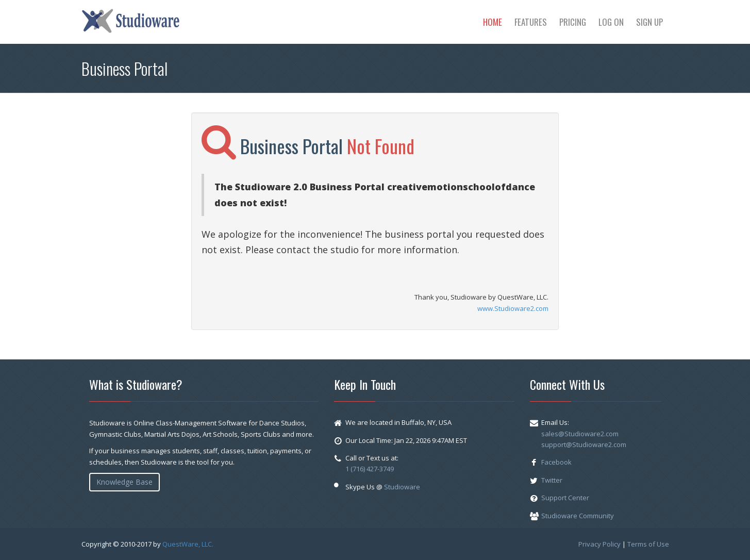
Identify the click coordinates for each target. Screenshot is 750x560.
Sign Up (649, 22)
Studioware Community (578, 516)
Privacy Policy (599, 544)
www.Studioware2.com (513, 308)
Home (493, 22)
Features (531, 22)
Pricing (573, 22)
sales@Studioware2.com (580, 434)
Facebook (556, 462)
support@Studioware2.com (584, 444)
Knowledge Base (124, 482)
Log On (611, 22)
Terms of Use (648, 544)
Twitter (552, 480)
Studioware (402, 487)
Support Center (565, 498)
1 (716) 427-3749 (370, 469)
